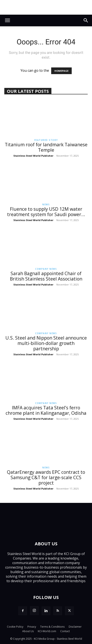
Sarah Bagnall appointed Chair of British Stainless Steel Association (46, 276)
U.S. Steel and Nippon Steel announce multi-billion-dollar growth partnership (46, 343)
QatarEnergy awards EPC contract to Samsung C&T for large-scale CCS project (46, 477)
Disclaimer (75, 627)
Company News (46, 269)
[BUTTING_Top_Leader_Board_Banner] (46, 7)
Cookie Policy (15, 627)
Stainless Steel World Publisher (33, 156)
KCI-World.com (47, 631)
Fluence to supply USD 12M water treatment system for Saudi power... (46, 212)
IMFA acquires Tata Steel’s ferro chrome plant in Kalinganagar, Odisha (46, 410)
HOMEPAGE (61, 71)
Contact (65, 631)
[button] (7, 20)
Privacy (32, 627)
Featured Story (46, 140)
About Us (28, 631)
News (46, 204)
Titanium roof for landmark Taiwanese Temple (46, 147)
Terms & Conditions (52, 627)
